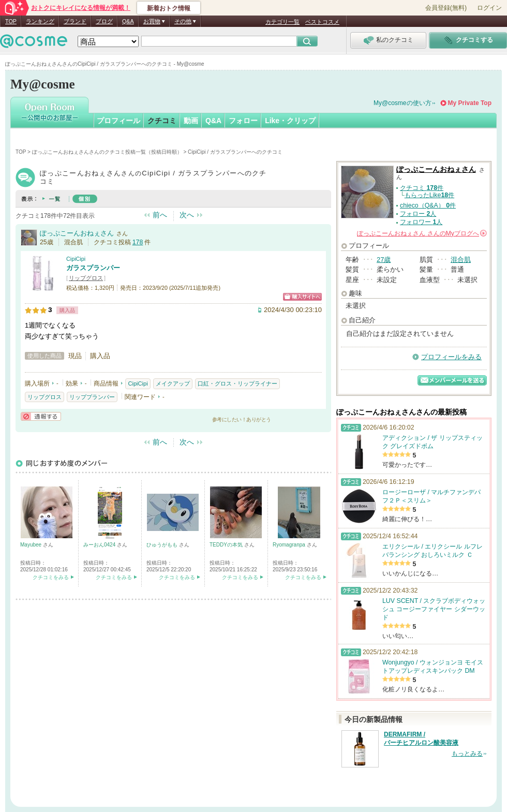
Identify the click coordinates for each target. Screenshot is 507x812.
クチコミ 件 (422, 188)
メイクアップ (173, 383)
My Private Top (470, 103)
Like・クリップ (290, 121)
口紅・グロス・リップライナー (237, 383)
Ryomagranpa (290, 545)
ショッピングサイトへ (302, 297)
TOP (11, 21)
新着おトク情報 (169, 8)
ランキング (40, 21)
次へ (187, 215)
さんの (422, 233)
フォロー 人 (418, 214)
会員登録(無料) (446, 8)
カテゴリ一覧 (282, 22)
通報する (41, 416)
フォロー (243, 121)
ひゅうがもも (163, 545)
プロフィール (118, 121)
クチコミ (162, 121)
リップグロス (86, 278)
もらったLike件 (429, 195)
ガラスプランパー (93, 268)
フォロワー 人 (421, 222)
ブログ (104, 21)
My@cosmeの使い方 (402, 103)
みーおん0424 (100, 545)
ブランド (75, 21)
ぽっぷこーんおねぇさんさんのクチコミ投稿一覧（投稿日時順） (107, 152)
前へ (160, 215)
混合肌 (461, 260)
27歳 (384, 260)
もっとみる (467, 754)
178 (138, 242)
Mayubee (32, 545)
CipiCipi (76, 259)
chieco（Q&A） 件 (428, 205)
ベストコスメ (322, 22)
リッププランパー (92, 397)
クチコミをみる (51, 577)
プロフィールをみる (451, 357)
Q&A (128, 21)
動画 (191, 121)
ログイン (489, 8)
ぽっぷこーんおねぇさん (77, 233)
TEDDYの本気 (227, 545)
